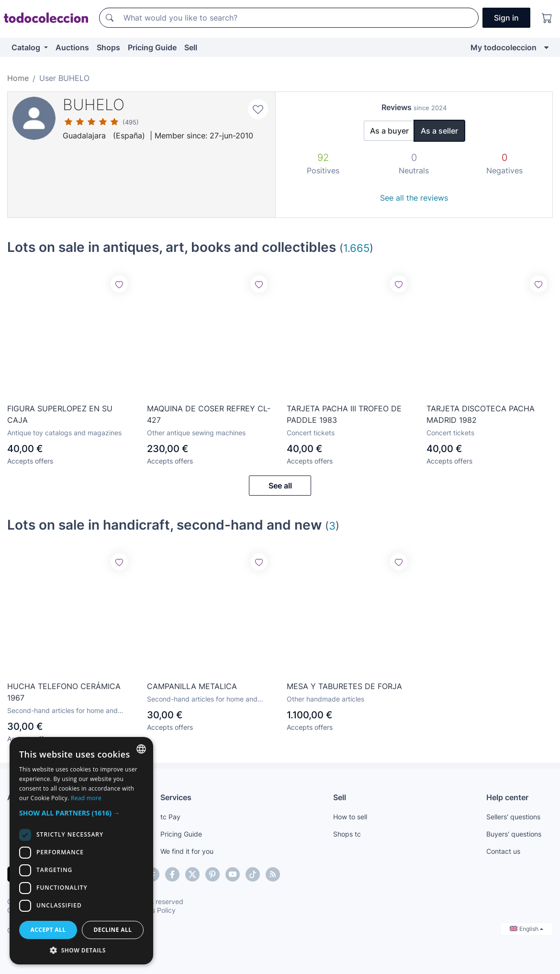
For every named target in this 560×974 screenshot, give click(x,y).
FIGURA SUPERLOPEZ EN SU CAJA (60, 414)
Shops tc (347, 834)
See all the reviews (414, 198)
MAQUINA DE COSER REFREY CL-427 (209, 414)
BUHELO (94, 105)
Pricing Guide (152, 47)
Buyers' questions (514, 834)
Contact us (503, 851)
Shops (108, 47)
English (526, 929)
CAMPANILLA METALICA (192, 686)
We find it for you (187, 851)
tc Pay (170, 817)
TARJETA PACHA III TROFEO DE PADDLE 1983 (344, 414)
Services (176, 797)
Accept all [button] (48, 930)
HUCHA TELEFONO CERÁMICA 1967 (64, 692)
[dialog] (81, 851)
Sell (191, 47)
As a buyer (389, 131)
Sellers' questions (513, 817)
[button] (81, 813)
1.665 (356, 248)
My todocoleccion (504, 47)
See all (280, 486)
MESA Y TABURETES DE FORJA (344, 686)
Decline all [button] (113, 930)
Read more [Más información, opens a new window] (86, 798)
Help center (507, 797)
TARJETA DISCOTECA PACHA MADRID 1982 (481, 414)
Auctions (72, 47)
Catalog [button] (27, 47)
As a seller (439, 131)
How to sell (350, 817)
